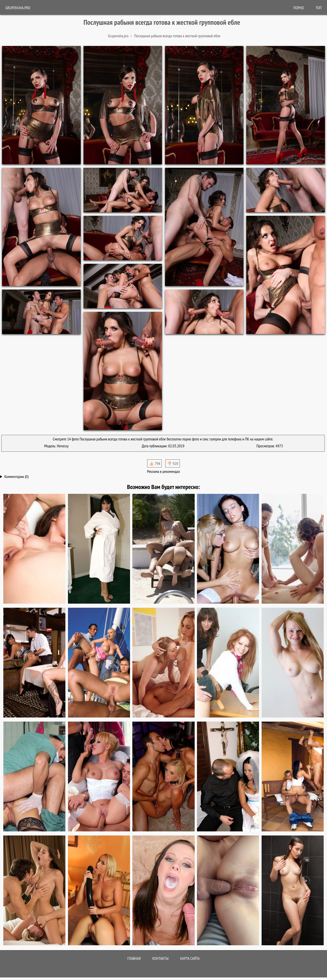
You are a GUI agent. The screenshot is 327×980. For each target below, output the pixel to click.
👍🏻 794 (154, 463)
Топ (319, 8)
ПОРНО (299, 8)
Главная (134, 958)
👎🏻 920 (173, 463)
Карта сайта (190, 958)
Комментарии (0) (16, 476)
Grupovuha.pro (18, 8)
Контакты (160, 958)
